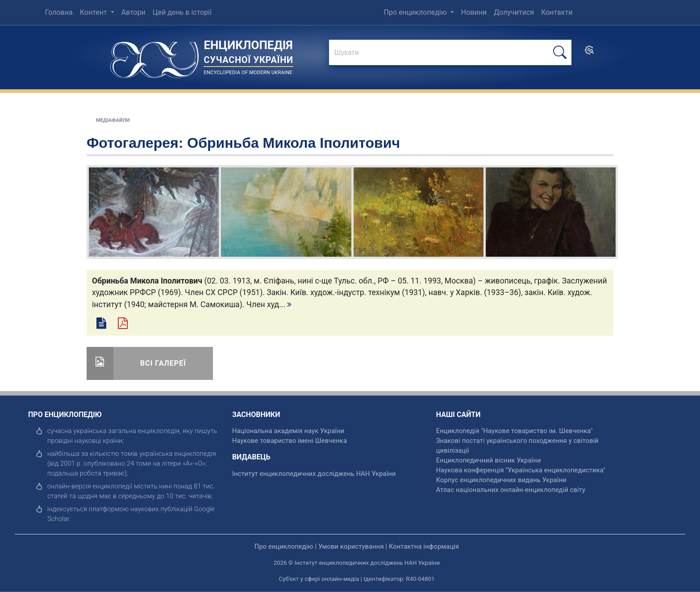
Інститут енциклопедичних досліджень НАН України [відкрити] (314, 474)
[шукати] (560, 52)
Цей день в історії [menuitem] (182, 12)
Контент (94, 12)
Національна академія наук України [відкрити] (288, 431)
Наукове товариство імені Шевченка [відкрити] (290, 441)
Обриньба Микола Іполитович (294, 143)
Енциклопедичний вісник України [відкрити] (489, 460)
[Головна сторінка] (154, 57)
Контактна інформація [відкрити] (424, 546)
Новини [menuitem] (474, 12)
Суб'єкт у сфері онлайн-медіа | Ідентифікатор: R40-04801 (357, 579)
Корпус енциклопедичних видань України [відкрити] (501, 480)
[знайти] (450, 53)
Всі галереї (163, 363)
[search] (589, 53)
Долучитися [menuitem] (514, 12)
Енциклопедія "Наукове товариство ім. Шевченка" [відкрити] (515, 431)
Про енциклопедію (416, 12)
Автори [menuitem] (133, 12)
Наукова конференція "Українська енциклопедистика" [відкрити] (521, 470)
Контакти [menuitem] (557, 12)
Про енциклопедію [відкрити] (284, 546)
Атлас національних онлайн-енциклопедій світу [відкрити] (511, 490)
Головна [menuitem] (59, 12)
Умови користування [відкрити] (351, 546)
